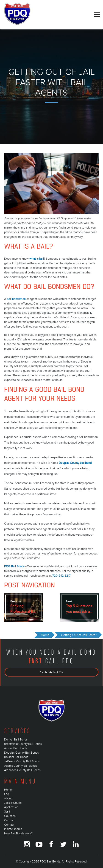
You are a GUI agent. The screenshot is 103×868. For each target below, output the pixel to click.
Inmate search (13, 829)
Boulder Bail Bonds (16, 757)
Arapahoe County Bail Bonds (22, 770)
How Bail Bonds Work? (18, 833)
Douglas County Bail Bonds (21, 753)
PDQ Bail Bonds (14, 566)
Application (11, 807)
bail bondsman (16, 299)
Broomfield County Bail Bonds (23, 744)
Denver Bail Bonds (16, 740)
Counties (10, 816)
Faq (7, 794)
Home (8, 790)
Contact (9, 825)
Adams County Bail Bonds (21, 766)
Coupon (9, 820)
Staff (7, 812)
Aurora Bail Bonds (15, 748)
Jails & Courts (13, 803)
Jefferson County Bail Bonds (22, 761)
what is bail (37, 259)
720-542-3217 (61, 576)
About (8, 798)
